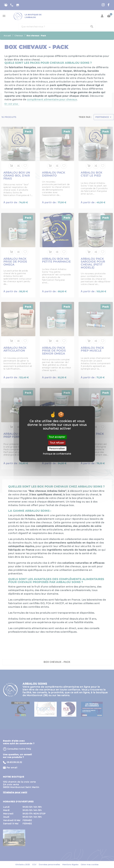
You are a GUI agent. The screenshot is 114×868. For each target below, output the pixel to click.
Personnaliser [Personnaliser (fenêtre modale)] (57, 449)
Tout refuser (57, 443)
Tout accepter (57, 437)
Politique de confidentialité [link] (57, 454)
